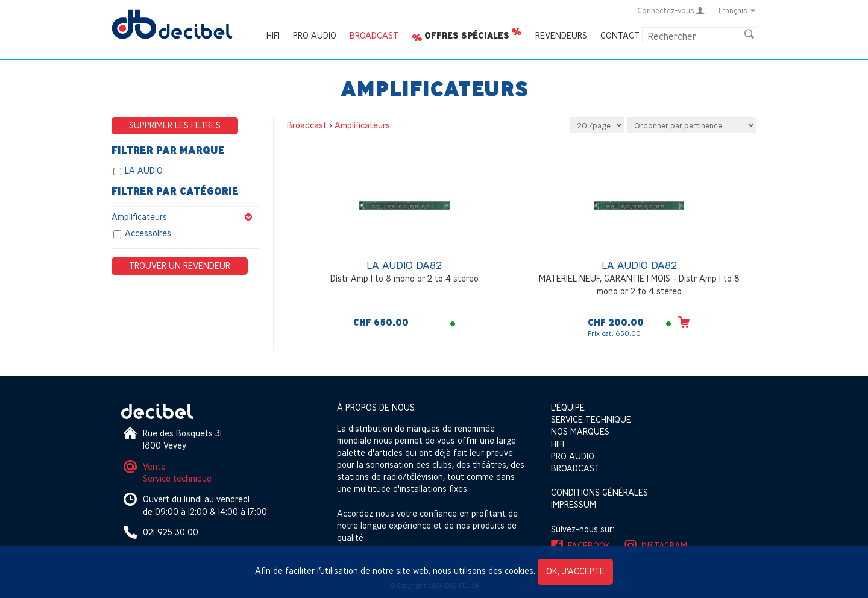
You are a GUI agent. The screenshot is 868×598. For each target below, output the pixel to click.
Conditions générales (599, 492)
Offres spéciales (467, 36)
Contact (620, 35)
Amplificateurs (186, 217)
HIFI (273, 35)
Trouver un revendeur (180, 266)
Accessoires (148, 233)
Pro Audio (315, 35)
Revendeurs (561, 35)
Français (737, 10)
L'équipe (568, 407)
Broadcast (374, 35)
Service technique (177, 478)
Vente (154, 466)
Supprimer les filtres (175, 125)
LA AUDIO (144, 170)
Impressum (574, 504)
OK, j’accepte (575, 571)
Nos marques (580, 431)
